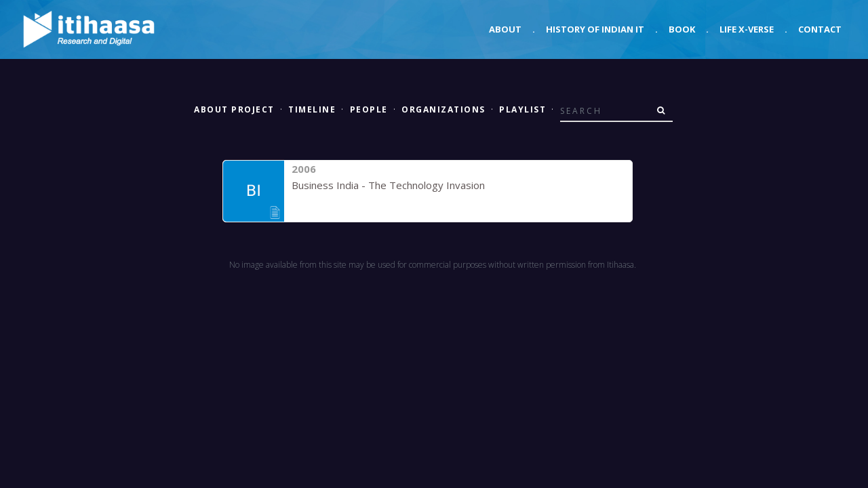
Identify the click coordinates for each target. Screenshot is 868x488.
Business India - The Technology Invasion (388, 185)
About (505, 29)
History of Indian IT (595, 29)
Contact (820, 29)
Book (682, 29)
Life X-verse (747, 29)
